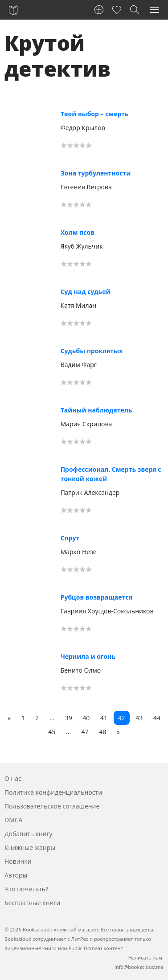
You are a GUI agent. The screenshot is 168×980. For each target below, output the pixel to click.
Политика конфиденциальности (53, 792)
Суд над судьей (86, 292)
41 (104, 718)
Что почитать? (26, 889)
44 (157, 718)
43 (139, 718)
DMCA (13, 820)
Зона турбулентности (96, 173)
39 (69, 718)
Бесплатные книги (32, 903)
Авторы (16, 875)
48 (102, 732)
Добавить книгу (29, 834)
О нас (13, 778)
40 (86, 718)
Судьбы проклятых (92, 351)
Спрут (70, 538)
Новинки (18, 861)
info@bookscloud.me (139, 967)
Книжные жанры (30, 847)
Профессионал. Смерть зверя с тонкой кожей (111, 474)
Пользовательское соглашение (52, 806)
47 (85, 732)
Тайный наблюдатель (96, 410)
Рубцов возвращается (96, 597)
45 (52, 732)
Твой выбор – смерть (95, 114)
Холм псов (78, 232)
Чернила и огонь (88, 656)
